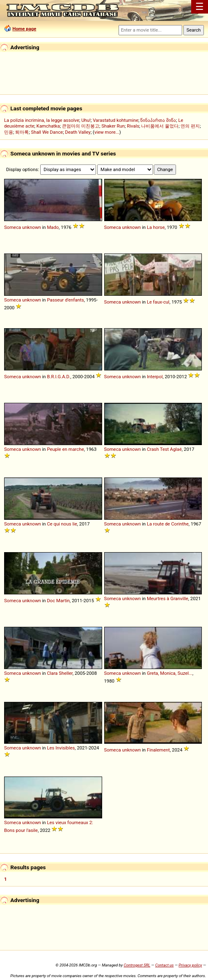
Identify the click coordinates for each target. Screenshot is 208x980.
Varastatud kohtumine (115, 120)
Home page (24, 29)
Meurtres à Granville (168, 599)
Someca (13, 227)
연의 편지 (190, 126)
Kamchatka (48, 126)
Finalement (158, 750)
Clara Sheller (60, 673)
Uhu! (86, 120)
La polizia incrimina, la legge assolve (42, 120)
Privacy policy (190, 965)
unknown (32, 227)
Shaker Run (113, 126)
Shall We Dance (47, 132)
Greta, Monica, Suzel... (170, 673)
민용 (9, 132)
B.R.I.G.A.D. (58, 377)
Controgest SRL (137, 965)
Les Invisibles (61, 748)
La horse (156, 227)
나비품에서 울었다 (160, 126)
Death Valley (78, 132)
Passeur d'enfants (65, 300)
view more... (107, 132)
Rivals (133, 126)
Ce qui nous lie (62, 524)
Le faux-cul (158, 302)
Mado (53, 227)
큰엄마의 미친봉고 (81, 126)
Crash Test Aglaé (164, 449)
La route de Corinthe (168, 524)
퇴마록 (22, 132)
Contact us (164, 965)
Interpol (155, 377)
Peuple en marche (65, 449)
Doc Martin (58, 601)
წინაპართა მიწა (158, 120)
